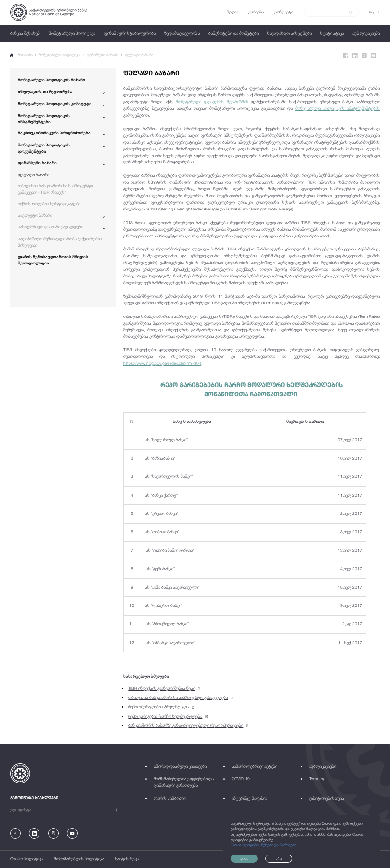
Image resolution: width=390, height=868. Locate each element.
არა (279, 859)
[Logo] (49, 12)
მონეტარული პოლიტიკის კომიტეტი (55, 104)
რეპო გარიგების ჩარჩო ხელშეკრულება (165, 716)
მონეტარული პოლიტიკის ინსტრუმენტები (44, 119)
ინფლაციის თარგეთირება (45, 92)
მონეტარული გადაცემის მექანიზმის (212, 102)
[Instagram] (53, 833)
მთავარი (21, 55)
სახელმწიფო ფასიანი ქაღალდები (51, 227)
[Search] (328, 12)
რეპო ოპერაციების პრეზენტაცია (158, 707)
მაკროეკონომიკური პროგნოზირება (54, 133)
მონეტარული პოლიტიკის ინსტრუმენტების (338, 108)
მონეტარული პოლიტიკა (59, 55)
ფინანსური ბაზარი (103, 55)
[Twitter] (364, 56)
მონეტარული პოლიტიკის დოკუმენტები (44, 148)
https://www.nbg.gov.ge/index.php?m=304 (162, 363)
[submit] (351, 13)
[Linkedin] (355, 56)
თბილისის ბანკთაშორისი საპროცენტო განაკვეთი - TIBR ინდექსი (55, 189)
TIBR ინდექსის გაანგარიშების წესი (162, 688)
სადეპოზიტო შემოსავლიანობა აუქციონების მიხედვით (60, 242)
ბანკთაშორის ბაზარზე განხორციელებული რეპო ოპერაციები (186, 725)
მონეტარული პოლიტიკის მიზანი (52, 80)
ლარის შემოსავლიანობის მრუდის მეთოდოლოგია (53, 260)
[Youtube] (72, 833)
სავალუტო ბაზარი (35, 215)
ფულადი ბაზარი (139, 55)
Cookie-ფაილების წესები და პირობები (263, 845)
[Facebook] (346, 56)
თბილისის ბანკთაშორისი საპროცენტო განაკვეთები (178, 697)
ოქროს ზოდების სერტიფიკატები (49, 204)
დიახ (244, 859)
